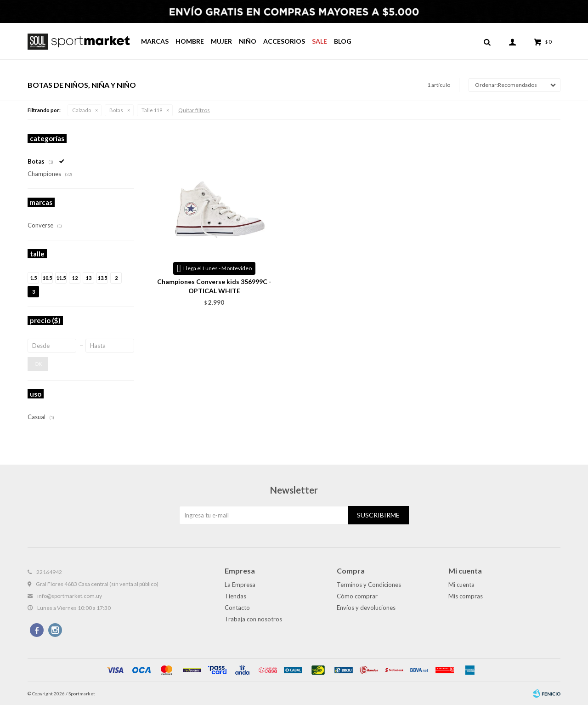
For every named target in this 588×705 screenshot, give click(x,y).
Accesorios (284, 41)
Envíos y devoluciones (366, 608)
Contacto (237, 608)
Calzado (82, 110)
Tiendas (235, 596)
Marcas (155, 41)
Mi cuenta (461, 585)
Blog (343, 41)
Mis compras (466, 596)
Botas (116, 110)
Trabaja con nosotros (253, 619)
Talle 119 (152, 110)
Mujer (221, 41)
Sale (319, 41)
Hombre (190, 41)
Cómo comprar (357, 596)
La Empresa (240, 585)
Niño (248, 41)
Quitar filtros (194, 110)
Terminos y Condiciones (369, 585)
